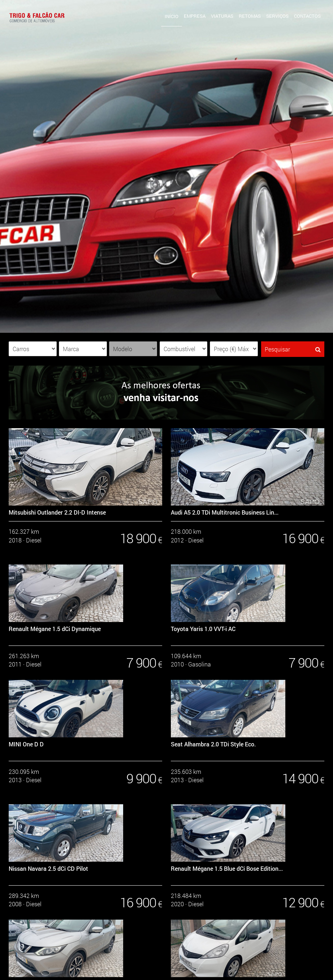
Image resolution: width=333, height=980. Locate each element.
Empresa (195, 16)
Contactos (307, 16)
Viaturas (222, 16)
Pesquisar (293, 349)
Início (172, 16)
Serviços (277, 16)
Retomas (250, 16)
